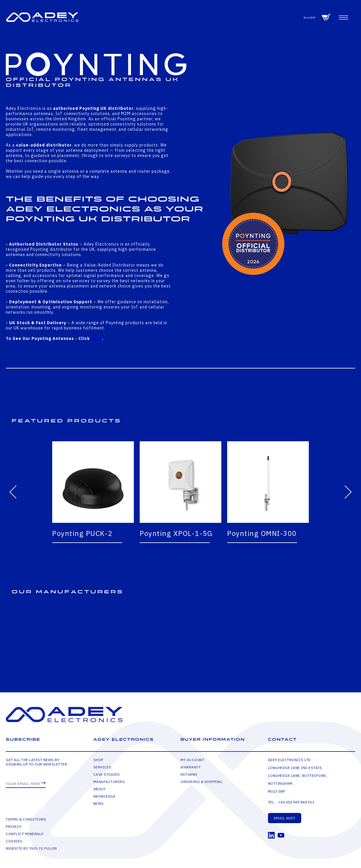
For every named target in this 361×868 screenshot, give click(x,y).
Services (102, 767)
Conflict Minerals (25, 834)
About (100, 789)
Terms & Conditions (26, 819)
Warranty (191, 767)
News (99, 803)
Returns (189, 774)
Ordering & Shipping (201, 782)
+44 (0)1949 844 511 (296, 802)
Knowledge (105, 796)
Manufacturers (109, 782)
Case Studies (107, 774)
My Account (192, 760)
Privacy (14, 826)
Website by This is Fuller (31, 848)
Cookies (14, 841)
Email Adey (285, 818)
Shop (310, 18)
